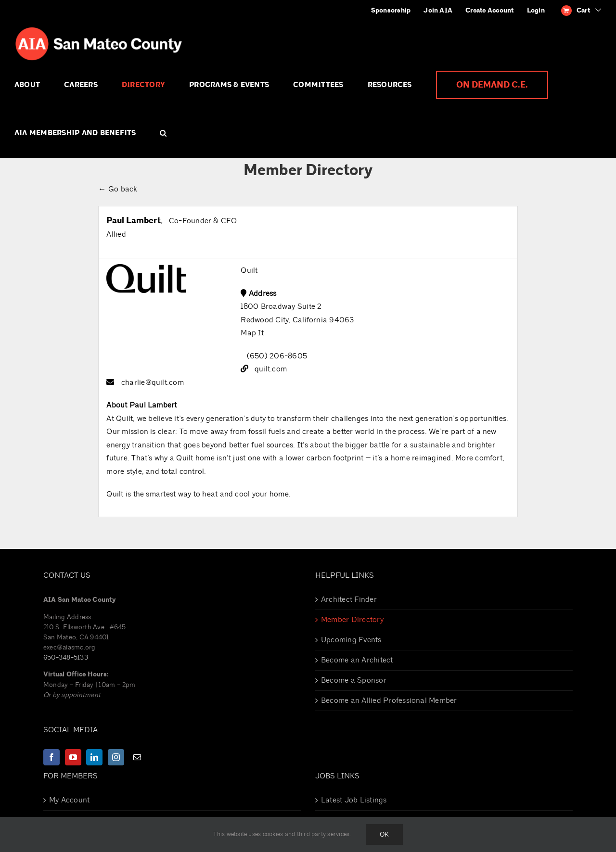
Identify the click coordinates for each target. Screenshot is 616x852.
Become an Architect (357, 660)
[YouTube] (73, 757)
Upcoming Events (351, 640)
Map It (252, 333)
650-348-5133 (66, 657)
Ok (384, 834)
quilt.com (271, 369)
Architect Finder (349, 599)
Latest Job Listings (354, 800)
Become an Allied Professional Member (389, 700)
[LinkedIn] (94, 757)
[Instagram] (116, 757)
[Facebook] (51, 757)
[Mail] (137, 757)
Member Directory (352, 620)
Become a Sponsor (354, 680)
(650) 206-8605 (277, 356)
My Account (69, 800)
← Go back (118, 189)
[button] (163, 133)
